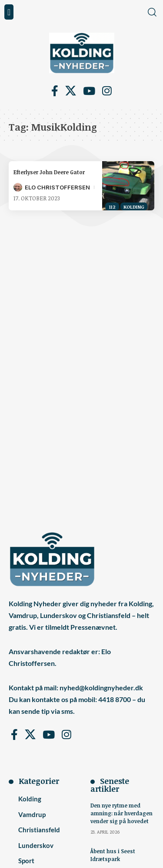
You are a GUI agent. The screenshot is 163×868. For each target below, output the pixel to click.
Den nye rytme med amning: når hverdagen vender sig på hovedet (121, 813)
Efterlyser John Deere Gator (49, 172)
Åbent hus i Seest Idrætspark (113, 855)
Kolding (134, 207)
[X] (71, 91)
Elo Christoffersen (57, 187)
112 (112, 207)
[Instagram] (107, 91)
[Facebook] (55, 91)
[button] (9, 12)
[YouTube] (89, 91)
